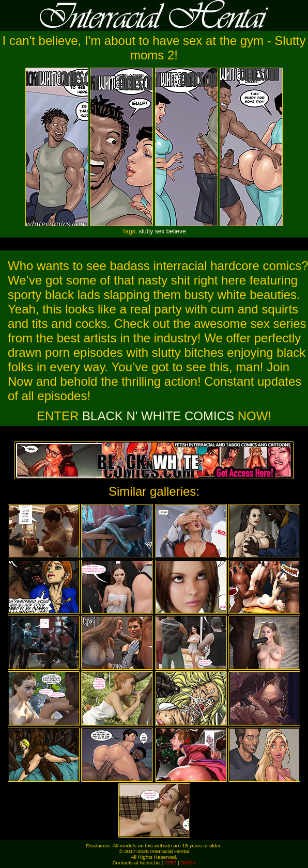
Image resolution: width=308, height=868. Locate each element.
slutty (146, 231)
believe (176, 231)
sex (160, 231)
